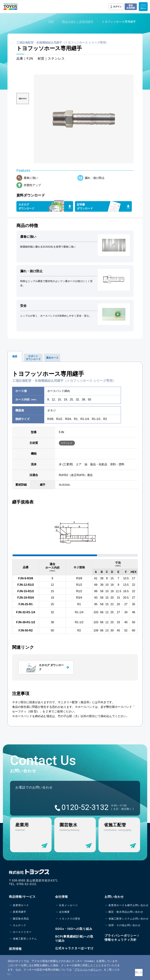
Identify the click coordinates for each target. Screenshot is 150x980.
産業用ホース (21, 905)
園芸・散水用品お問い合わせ (126, 912)
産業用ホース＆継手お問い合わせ (129, 905)
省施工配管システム (25, 939)
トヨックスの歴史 (70, 919)
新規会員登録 (131, 7)
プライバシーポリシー (88, 970)
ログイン (117, 7)
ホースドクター (22, 932)
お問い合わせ (114, 897)
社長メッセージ (68, 905)
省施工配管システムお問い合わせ (129, 919)
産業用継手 (20, 912)
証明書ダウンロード (85, 206)
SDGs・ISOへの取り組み (74, 929)
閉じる (139, 972)
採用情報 (15, 949)
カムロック (20, 925)
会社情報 (62, 897)
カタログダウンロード (26, 206)
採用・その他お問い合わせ (124, 925)
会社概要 (64, 912)
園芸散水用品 (21, 919)
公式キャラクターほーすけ (74, 948)
